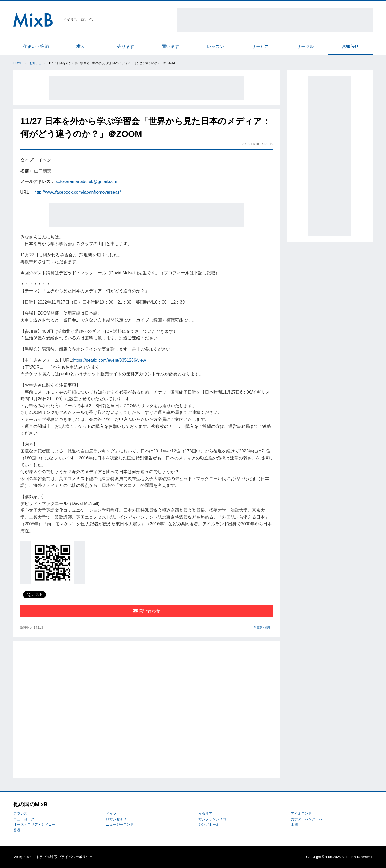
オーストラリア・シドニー (34, 824)
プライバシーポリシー (75, 857)
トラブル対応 (46, 857)
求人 (81, 46)
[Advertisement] (275, 20)
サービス (260, 46)
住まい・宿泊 (36, 46)
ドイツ (111, 813)
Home (18, 63)
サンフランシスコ (212, 819)
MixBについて (24, 857)
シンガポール (209, 824)
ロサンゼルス (116, 819)
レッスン (216, 46)
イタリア (205, 813)
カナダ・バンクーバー (308, 819)
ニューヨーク (24, 819)
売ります (126, 46)
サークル (305, 46)
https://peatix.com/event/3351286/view (109, 360)
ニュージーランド (120, 824)
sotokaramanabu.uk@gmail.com (86, 182)
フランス (20, 813)
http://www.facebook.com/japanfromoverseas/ (78, 192)
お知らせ (350, 46)
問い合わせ (147, 611)
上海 (294, 824)
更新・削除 (262, 628)
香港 (17, 830)
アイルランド (301, 813)
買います (170, 46)
